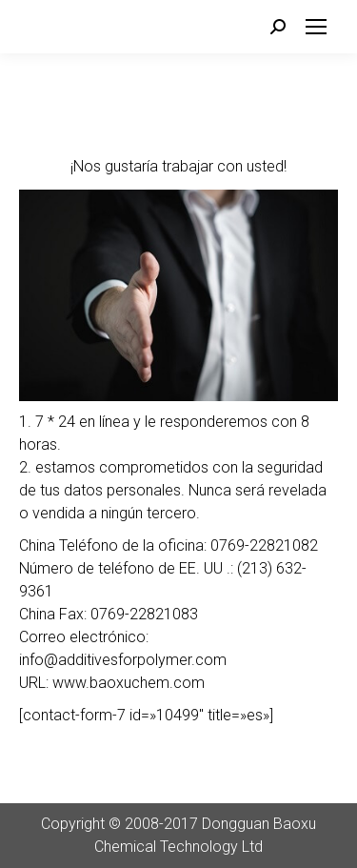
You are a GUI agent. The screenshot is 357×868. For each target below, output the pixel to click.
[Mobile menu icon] (316, 27)
